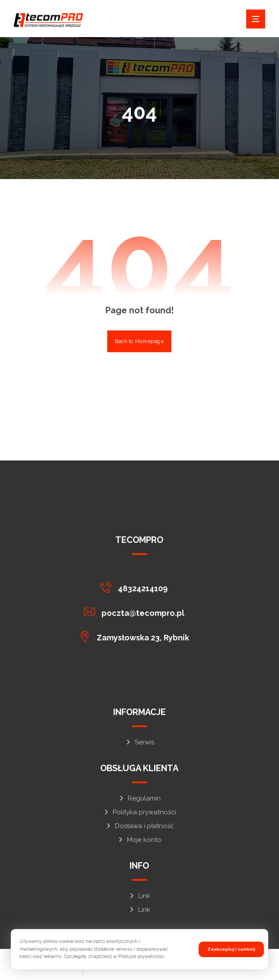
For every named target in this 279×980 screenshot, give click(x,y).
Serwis (139, 742)
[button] (256, 19)
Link (139, 896)
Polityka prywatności (139, 812)
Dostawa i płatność (139, 826)
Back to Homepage (140, 341)
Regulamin (139, 798)
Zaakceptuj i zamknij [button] (231, 949)
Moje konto (139, 840)
